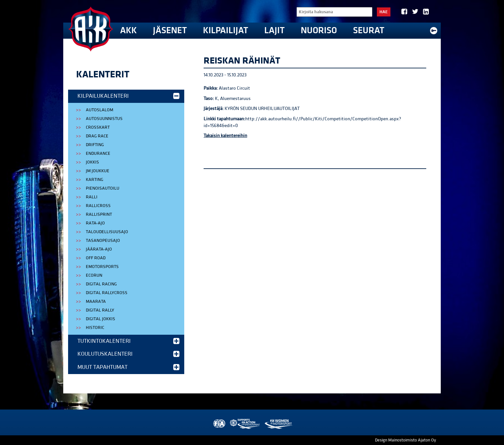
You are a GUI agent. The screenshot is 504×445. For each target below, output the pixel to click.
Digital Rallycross (107, 293)
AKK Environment (245, 424)
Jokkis (92, 162)
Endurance (98, 153)
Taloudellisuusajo (107, 232)
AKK (128, 30)
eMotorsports (102, 267)
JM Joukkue (98, 171)
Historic (95, 328)
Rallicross (98, 206)
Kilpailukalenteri (128, 96)
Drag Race (97, 136)
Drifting (95, 145)
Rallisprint (99, 214)
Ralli (92, 197)
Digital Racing (101, 284)
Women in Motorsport (278, 424)
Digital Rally (100, 310)
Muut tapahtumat (128, 367)
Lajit (274, 30)
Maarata (96, 302)
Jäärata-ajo (99, 249)
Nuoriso (319, 30)
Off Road (96, 258)
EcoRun (94, 275)
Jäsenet (170, 30)
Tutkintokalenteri (128, 341)
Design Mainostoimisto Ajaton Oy (405, 440)
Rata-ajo (95, 223)
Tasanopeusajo (103, 241)
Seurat (369, 30)
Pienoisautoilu (103, 188)
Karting (95, 180)
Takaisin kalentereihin (225, 136)
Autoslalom (100, 110)
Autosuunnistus (104, 119)
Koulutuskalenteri (128, 354)
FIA (219, 424)
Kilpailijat (226, 30)
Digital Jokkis (101, 319)
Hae (384, 12)
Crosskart (98, 127)
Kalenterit (103, 74)
